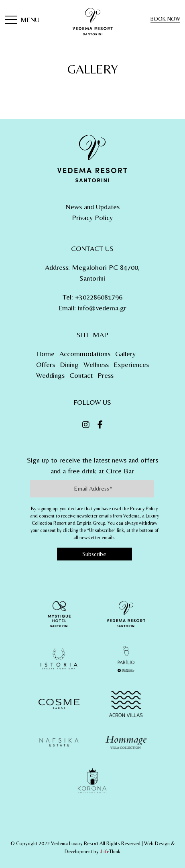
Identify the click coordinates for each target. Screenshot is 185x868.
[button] (22, 21)
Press (106, 375)
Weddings (50, 375)
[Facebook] (100, 425)
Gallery (125, 354)
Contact (81, 375)
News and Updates (92, 207)
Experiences (131, 364)
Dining (69, 364)
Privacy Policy (92, 217)
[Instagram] (86, 425)
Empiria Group (91, 523)
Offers (46, 364)
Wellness (96, 364)
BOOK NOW (165, 19)
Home (45, 354)
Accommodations (85, 354)
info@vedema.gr (102, 308)
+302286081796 (99, 297)
